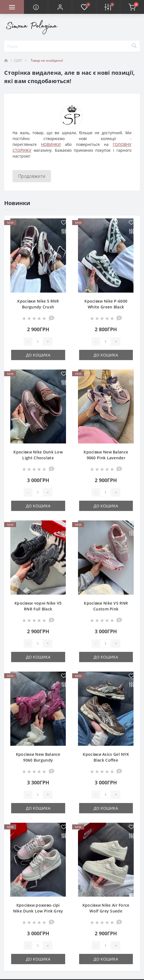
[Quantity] (38, 341)
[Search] (134, 46)
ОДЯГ (18, 60)
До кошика (38, 355)
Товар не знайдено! (47, 60)
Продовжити (32, 176)
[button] (60, 7)
